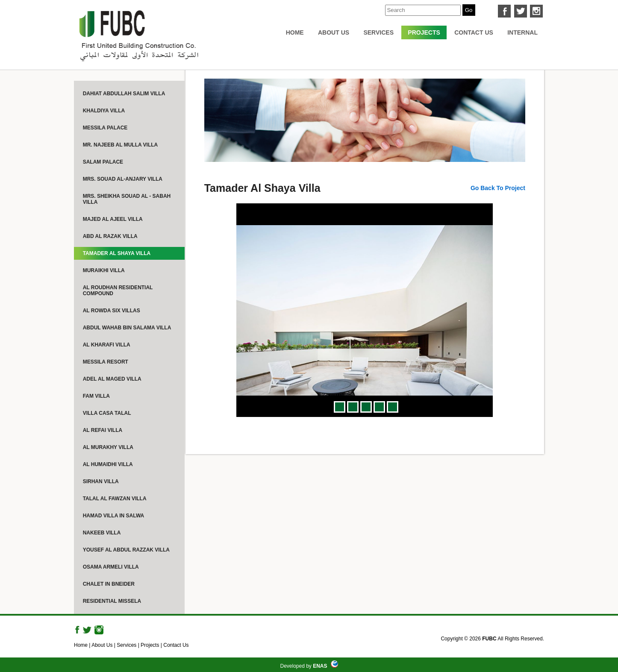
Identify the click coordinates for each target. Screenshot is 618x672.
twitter (521, 11)
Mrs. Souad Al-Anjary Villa (123, 179)
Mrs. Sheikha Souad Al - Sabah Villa (127, 199)
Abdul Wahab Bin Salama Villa (127, 328)
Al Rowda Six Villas (112, 311)
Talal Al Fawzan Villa (115, 499)
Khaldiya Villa (104, 111)
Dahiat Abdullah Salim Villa (124, 94)
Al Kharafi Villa (107, 345)
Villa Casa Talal (107, 413)
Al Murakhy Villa (108, 447)
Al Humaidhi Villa (108, 464)
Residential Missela (112, 601)
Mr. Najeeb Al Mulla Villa (121, 145)
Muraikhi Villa (104, 270)
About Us (334, 32)
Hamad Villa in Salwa (114, 516)
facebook (504, 11)
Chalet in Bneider (109, 584)
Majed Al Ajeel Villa (113, 219)
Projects (424, 32)
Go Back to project (498, 188)
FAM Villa (96, 396)
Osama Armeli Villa (111, 567)
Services (378, 32)
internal (522, 32)
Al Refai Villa (103, 430)
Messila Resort (106, 362)
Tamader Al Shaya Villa (117, 253)
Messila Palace (105, 128)
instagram (536, 11)
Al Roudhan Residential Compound (118, 291)
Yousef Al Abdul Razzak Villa (126, 550)
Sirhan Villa (101, 481)
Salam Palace (103, 162)
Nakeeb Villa (102, 533)
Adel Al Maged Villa (112, 379)
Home (295, 32)
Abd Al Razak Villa (110, 236)
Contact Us (474, 32)
